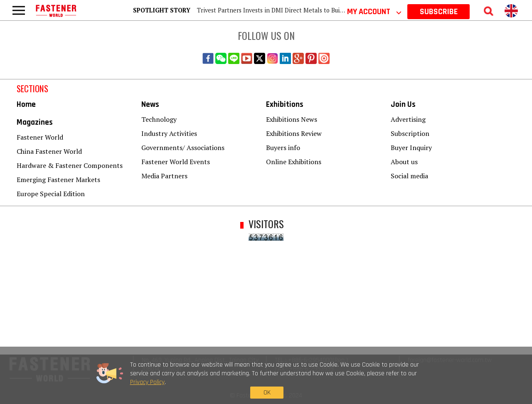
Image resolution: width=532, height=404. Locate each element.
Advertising (408, 119)
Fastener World (40, 137)
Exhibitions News (292, 119)
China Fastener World (49, 151)
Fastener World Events (176, 162)
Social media (409, 176)
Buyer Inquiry (411, 148)
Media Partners (164, 176)
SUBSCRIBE (439, 12)
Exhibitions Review (294, 133)
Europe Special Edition (51, 194)
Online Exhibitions (294, 162)
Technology (159, 119)
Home (26, 105)
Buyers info (283, 148)
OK (410, 386)
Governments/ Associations (183, 148)
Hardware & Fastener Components (70, 165)
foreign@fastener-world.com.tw (450, 360)
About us (404, 162)
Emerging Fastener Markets (58, 180)
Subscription (410, 133)
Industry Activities (169, 133)
